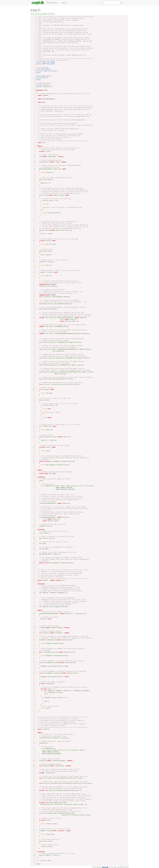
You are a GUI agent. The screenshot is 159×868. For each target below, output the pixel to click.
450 (33, 803)
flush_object (47, 180)
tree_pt (49, 831)
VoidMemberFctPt (61, 327)
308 (33, 554)
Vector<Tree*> (61, 230)
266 (33, 481)
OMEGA (54, 474)
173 (33, 318)
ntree (48, 820)
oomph (46, 90)
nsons (48, 241)
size (50, 201)
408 (33, 729)
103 (33, 195)
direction (69, 640)
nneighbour (50, 684)
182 (33, 334)
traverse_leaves (48, 365)
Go (122, 3)
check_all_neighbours (56, 791)
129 (33, 241)
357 (33, 640)
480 (33, 855)
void (47, 327)
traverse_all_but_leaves (52, 358)
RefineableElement (45, 169)
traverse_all (47, 342)
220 (33, 400)
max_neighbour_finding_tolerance (62, 461)
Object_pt (49, 172)
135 (33, 251)
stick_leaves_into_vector (52, 379)
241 (33, 437)
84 (33, 162)
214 (33, 390)
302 (33, 544)
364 (33, 652)
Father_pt (49, 430)
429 (33, 766)
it (71, 691)
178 (33, 327)
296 (33, 533)
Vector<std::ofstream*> (63, 805)
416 (33, 743)
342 (33, 614)
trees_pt (65, 738)
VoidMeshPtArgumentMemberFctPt (66, 334)
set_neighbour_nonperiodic (52, 673)
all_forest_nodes (85, 783)
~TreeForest (49, 773)
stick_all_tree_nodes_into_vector (55, 384)
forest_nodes (77, 778)
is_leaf (45, 400)
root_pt (50, 262)
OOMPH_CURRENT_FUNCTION (64, 488)
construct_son (55, 318)
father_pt (73, 320)
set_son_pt (47, 230)
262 (33, 474)
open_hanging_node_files (58, 803)
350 (33, 628)
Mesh (60, 297)
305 (33, 549)
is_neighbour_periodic (51, 652)
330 (33, 593)
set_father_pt (48, 437)
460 (33, 820)
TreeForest (46, 729)
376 (33, 673)
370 (33, 663)
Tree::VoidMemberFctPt (61, 342)
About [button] (64, 3)
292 (33, 526)
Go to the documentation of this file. (43, 14)
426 (33, 761)
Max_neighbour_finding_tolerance (58, 465)
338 (33, 607)
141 (33, 262)
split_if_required (49, 286)
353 (33, 633)
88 (33, 169)
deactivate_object (49, 309)
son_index (61, 195)
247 (33, 447)
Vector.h (47, 85)
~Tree (47, 152)
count (49, 689)
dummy (54, 157)
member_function (75, 342)
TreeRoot (42, 262)
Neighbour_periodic (61, 607)
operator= (46, 162)
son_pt (46, 195)
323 (33, 580)
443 (33, 791)
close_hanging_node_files (52, 813)
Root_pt (48, 265)
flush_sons (47, 251)
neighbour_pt (52, 640)
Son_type (49, 393)
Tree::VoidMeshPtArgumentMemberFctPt (66, 349)
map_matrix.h (48, 87)
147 (33, 272)
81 (33, 157)
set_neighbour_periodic (51, 663)
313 (33, 563)
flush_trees (47, 841)
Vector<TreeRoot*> (54, 738)
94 (33, 180)
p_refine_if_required (50, 297)
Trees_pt (49, 824)
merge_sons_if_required (51, 304)
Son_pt (46, 201)
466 (33, 831)
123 (33, 230)
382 (33, 684)
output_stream (78, 805)
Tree (44, 143)
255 (33, 461)
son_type (71, 321)
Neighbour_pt (62, 593)
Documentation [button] (52, 3)
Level (48, 451)
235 (33, 426)
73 (33, 143)
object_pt (57, 169)
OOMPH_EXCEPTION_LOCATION (65, 489)
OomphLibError (50, 486)
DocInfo (67, 791)
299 (33, 538)
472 (33, 841)
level (48, 447)
